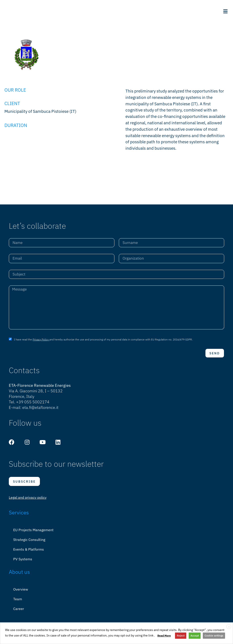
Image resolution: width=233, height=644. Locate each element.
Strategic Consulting (29, 543)
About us (19, 575)
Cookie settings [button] (214, 636)
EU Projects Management (33, 533)
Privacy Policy (41, 343)
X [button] (229, 627)
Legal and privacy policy (28, 500)
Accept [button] (195, 636)
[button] (225, 11)
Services (19, 516)
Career (19, 612)
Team (18, 602)
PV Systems (23, 562)
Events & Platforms (29, 552)
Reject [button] (181, 636)
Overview (21, 592)
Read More (164, 636)
